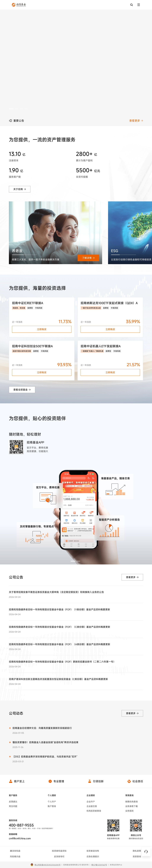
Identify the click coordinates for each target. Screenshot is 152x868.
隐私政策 (137, 851)
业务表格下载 (132, 806)
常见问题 (13, 806)
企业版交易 (92, 806)
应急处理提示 (93, 856)
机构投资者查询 (94, 811)
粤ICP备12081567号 (99, 865)
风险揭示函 (15, 856)
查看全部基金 (22, 390)
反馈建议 (13, 802)
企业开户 (91, 802)
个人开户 (52, 802)
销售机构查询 (132, 802)
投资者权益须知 (59, 851)
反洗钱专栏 (59, 856)
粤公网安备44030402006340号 (47, 865)
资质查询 (137, 856)
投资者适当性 (93, 851)
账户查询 (52, 806)
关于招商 (20, 189)
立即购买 (42, 329)
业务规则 (129, 811)
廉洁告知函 (15, 851)
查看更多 (136, 121)
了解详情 (88, 258)
